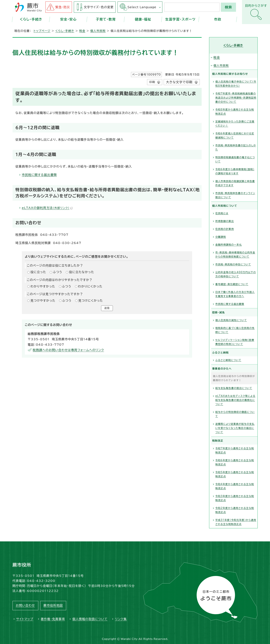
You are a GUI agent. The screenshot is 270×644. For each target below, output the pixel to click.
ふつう (58, 272)
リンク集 (121, 619)
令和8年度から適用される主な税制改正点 (235, 112)
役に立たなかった (81, 272)
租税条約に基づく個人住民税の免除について (235, 330)
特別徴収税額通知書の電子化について (235, 159)
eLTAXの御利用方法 (47, 208)
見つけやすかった (43, 301)
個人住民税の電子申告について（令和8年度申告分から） (236, 84)
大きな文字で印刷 (179, 82)
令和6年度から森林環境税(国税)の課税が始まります (235, 171)
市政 (218, 19)
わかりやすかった (43, 286)
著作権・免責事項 (53, 619)
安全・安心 (68, 19)
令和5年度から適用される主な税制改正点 (235, 474)
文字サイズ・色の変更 (99, 7)
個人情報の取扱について (90, 619)
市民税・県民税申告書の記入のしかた (236, 147)
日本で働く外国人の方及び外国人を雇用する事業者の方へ (235, 294)
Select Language (142, 7)
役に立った (38, 272)
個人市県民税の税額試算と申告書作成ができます (235, 183)
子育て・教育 (106, 19)
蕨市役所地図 (53, 605)
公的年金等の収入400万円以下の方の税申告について (236, 274)
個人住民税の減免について (231, 320)
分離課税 (221, 237)
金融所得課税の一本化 (229, 245)
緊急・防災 (63, 7)
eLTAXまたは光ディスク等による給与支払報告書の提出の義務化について (235, 400)
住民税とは (222, 213)
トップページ (42, 31)
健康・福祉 (143, 19)
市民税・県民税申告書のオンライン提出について (235, 195)
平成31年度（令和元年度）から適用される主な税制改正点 (236, 522)
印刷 (152, 82)
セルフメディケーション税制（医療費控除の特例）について (235, 342)
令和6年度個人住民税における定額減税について (235, 136)
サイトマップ (25, 619)
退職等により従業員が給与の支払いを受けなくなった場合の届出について (235, 428)
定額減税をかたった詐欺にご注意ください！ (235, 124)
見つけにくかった (91, 301)
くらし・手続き (31, 19)
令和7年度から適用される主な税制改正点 (235, 450)
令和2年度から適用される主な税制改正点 (235, 510)
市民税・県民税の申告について (233, 264)
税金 (82, 31)
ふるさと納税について (228, 360)
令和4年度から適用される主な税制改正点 (235, 486)
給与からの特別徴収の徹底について (235, 414)
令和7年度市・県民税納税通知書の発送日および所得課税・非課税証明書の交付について (236, 98)
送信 (107, 309)
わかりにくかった (90, 286)
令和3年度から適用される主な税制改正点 (235, 498)
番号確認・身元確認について (232, 284)
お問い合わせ (25, 605)
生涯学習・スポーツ (180, 19)
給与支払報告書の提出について (234, 388)
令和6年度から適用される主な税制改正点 (235, 462)
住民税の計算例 (225, 229)
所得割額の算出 (225, 221)
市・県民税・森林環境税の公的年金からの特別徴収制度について (235, 255)
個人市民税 (98, 31)
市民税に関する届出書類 (39, 175)
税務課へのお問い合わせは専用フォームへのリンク (68, 351)
